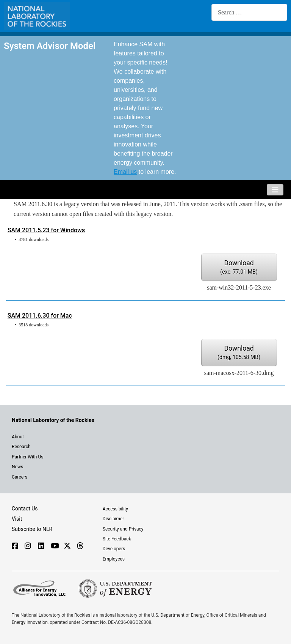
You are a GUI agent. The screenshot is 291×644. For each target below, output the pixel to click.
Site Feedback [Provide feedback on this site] (117, 539)
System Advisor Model (50, 46)
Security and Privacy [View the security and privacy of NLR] (123, 529)
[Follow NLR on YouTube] (54, 546)
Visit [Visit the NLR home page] (17, 519)
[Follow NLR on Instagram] (27, 546)
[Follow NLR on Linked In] (41, 546)
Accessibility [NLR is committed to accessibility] (115, 509)
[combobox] (249, 12)
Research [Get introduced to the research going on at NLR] (21, 447)
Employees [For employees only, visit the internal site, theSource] (114, 559)
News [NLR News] (17, 467)
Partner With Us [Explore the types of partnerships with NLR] (27, 457)
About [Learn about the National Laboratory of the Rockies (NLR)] (18, 437)
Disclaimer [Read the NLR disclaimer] (113, 519)
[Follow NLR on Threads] (80, 546)
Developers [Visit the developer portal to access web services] (114, 549)
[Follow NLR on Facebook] (15, 546)
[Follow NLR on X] (66, 546)
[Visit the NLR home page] (53, 420)
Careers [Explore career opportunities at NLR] (20, 477)
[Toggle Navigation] (275, 190)
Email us (125, 172)
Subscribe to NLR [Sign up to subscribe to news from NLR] (32, 529)
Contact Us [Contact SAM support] (25, 509)
